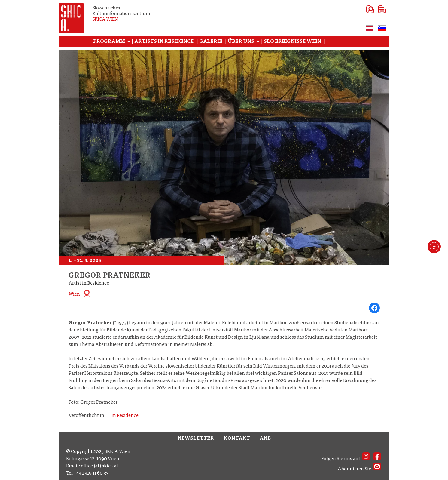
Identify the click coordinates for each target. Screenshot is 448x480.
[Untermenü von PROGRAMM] (129, 42)
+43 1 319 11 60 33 (91, 473)
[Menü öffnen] (375, 9)
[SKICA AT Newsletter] (377, 469)
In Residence (125, 416)
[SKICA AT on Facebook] (377, 459)
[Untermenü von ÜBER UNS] (258, 42)
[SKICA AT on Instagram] (366, 459)
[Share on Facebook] (374, 308)
